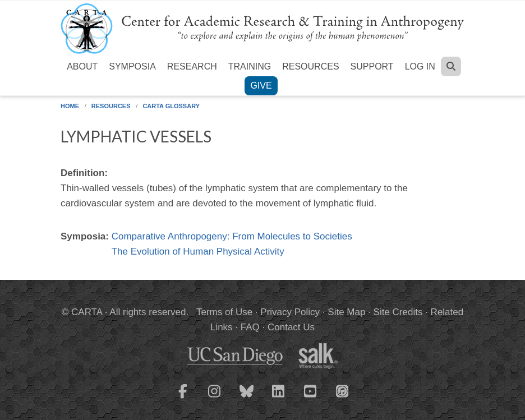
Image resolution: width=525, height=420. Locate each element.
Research (192, 66)
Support (372, 66)
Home (70, 106)
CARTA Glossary (171, 106)
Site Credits (398, 312)
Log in (420, 66)
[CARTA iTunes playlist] (343, 390)
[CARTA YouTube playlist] (311, 398)
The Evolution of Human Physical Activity (198, 251)
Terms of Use (224, 312)
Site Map (346, 312)
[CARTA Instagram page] (215, 398)
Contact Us (291, 327)
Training (250, 66)
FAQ (250, 327)
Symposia (132, 66)
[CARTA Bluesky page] (247, 398)
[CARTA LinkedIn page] (279, 398)
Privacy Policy (290, 312)
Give (261, 86)
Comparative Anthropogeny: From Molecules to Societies (232, 236)
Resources (310, 66)
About (82, 66)
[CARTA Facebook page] (183, 398)
